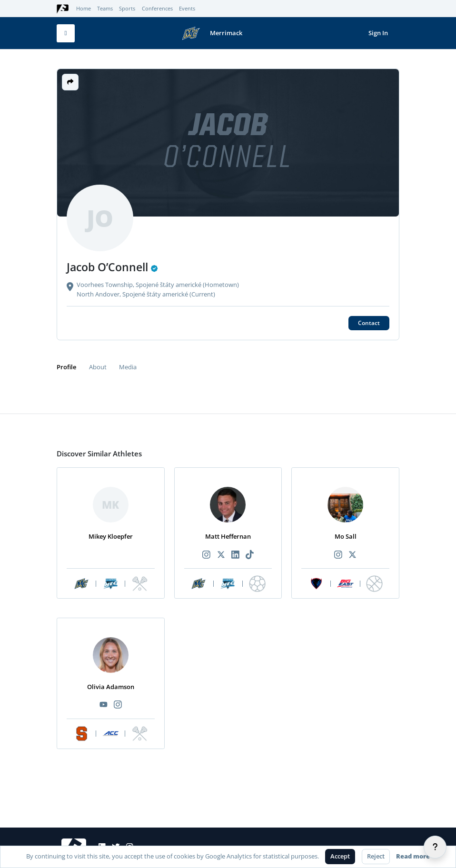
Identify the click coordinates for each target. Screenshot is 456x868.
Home (84, 9)
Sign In (378, 33)
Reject (376, 856)
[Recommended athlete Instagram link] (207, 555)
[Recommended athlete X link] (221, 555)
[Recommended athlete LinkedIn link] (235, 555)
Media (128, 367)
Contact (369, 323)
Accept (340, 856)
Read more (413, 856)
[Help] (435, 847)
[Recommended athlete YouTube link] (103, 705)
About (98, 367)
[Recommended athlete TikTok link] (249, 555)
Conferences (157, 9)
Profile (66, 367)
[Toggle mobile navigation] (66, 33)
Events (187, 9)
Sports (127, 9)
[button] (70, 82)
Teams (105, 9)
